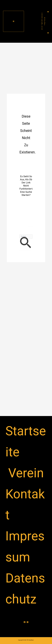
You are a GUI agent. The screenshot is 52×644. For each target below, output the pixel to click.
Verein (26, 473)
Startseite (26, 441)
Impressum (25, 546)
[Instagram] (48, 33)
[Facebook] (48, 12)
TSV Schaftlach (42, 21)
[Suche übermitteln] (25, 243)
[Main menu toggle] (14, 21)
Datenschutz (25, 589)
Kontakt (25, 504)
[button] (45, 21)
